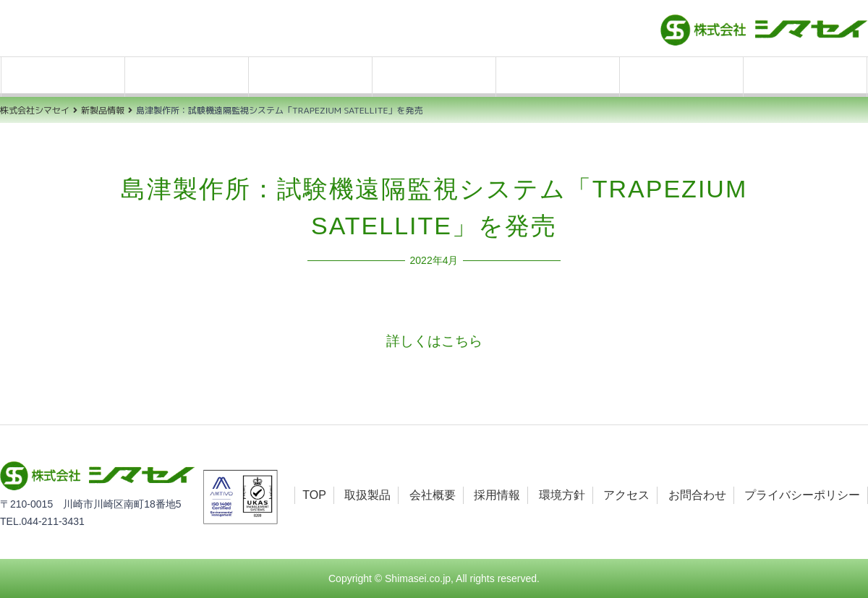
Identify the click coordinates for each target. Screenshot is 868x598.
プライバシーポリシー (802, 495)
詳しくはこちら (434, 341)
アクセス (681, 77)
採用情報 (434, 77)
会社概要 (310, 77)
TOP (63, 77)
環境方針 (558, 77)
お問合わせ (805, 77)
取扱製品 (187, 77)
